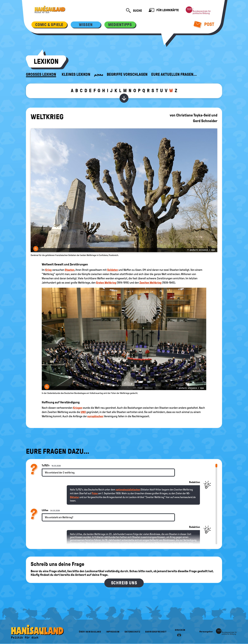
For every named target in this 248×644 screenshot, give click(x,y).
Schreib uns (124, 583)
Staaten (70, 270)
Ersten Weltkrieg (106, 283)
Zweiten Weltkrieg (150, 283)
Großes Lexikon (41, 74)
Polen (95, 493)
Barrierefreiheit (156, 632)
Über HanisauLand (90, 632)
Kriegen (78, 408)
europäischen (95, 416)
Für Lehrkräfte (164, 10)
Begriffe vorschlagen (127, 74)
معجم (99, 74)
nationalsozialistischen (128, 490)
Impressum (113, 632)
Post (204, 24)
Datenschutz (133, 632)
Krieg (48, 270)
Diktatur (74, 497)
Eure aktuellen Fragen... (174, 74)
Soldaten (113, 270)
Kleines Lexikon (76, 74)
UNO (83, 412)
